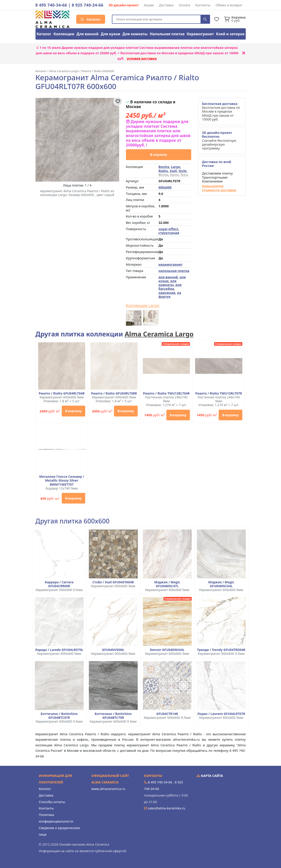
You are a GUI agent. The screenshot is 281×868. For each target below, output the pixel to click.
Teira (184, 175)
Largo (176, 167)
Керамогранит (200, 34)
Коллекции (64, 34)
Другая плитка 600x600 (73, 521)
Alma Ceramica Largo (159, 334)
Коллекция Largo (143, 306)
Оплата (185, 5)
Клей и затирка (230, 34)
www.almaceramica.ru (108, 789)
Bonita (164, 167)
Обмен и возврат (229, 5)
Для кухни (110, 34)
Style (183, 171)
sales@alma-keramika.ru (167, 808)
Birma (163, 175)
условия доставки (142, 58)
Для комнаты (135, 34)
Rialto (163, 171)
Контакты (203, 5)
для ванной (168, 277)
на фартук (170, 295)
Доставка (166, 5)
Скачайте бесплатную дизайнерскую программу (219, 140)
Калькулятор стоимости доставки (219, 188)
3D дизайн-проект (124, 5)
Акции (149, 5)
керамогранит (171, 264)
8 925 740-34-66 (87, 5)
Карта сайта (210, 776)
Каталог (91, 19)
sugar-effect (168, 229)
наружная (167, 293)
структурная (169, 233)
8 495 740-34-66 (51, 5)
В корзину (159, 155)
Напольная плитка (167, 34)
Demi (174, 175)
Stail (173, 171)
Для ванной (87, 34)
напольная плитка (174, 271)
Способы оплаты (52, 802)
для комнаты (168, 283)
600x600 (165, 187)
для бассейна (170, 287)
